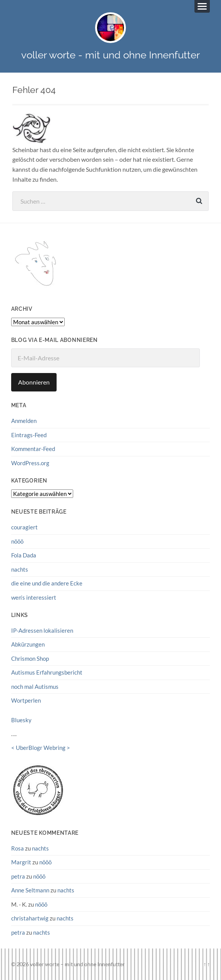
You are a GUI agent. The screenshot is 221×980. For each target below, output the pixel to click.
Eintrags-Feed (29, 435)
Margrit (21, 862)
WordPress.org (30, 463)
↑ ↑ (207, 964)
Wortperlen (26, 700)
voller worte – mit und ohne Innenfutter (77, 964)
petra (18, 876)
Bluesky (21, 720)
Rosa (18, 848)
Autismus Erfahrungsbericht (47, 672)
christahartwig (30, 918)
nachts (20, 569)
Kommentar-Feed (33, 449)
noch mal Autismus (35, 686)
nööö (17, 541)
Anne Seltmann (30, 890)
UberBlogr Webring (41, 748)
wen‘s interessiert (34, 597)
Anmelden (24, 421)
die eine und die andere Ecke (47, 583)
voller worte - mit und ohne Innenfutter (110, 55)
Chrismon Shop (30, 658)
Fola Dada (24, 555)
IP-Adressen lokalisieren (42, 630)
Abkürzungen (28, 644)
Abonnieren (34, 382)
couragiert (24, 527)
